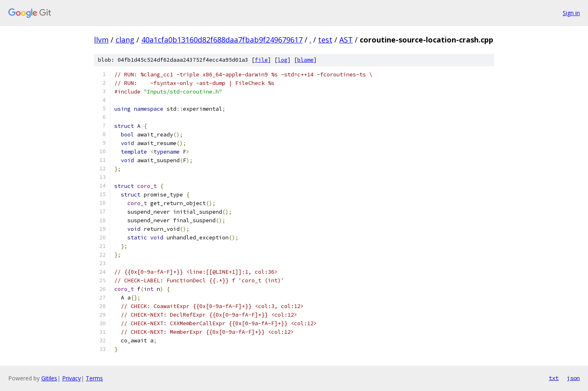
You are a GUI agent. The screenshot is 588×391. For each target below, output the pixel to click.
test (325, 40)
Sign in (571, 13)
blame (305, 60)
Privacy (71, 378)
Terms (94, 378)
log (283, 60)
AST (346, 40)
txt (554, 378)
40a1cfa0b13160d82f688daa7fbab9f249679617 (222, 40)
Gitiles (49, 378)
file (261, 60)
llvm (101, 40)
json (573, 378)
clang (125, 40)
